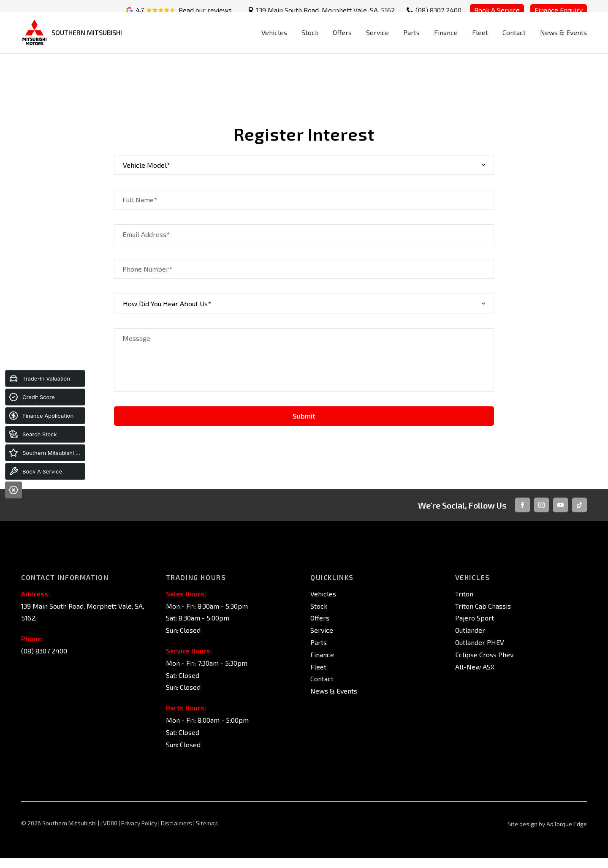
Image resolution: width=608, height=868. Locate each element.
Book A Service (497, 10)
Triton (464, 594)
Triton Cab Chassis (483, 606)
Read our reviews (205, 10)
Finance (446, 41)
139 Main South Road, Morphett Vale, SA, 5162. (326, 10)
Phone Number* (147, 269)
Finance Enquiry (559, 10)
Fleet (480, 41)
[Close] (14, 490)
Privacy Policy (139, 823)
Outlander (470, 630)
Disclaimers (177, 823)
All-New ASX (475, 667)
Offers (342, 41)
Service (377, 41)
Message (136, 338)
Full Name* (140, 200)
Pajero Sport (475, 618)
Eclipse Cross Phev (484, 654)
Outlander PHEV (480, 642)
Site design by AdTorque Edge (547, 824)
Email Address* (146, 234)
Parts (411, 41)
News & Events (563, 41)
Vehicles (274, 41)
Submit (304, 416)
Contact (514, 41)
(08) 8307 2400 (438, 10)
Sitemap (207, 823)
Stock (310, 41)
